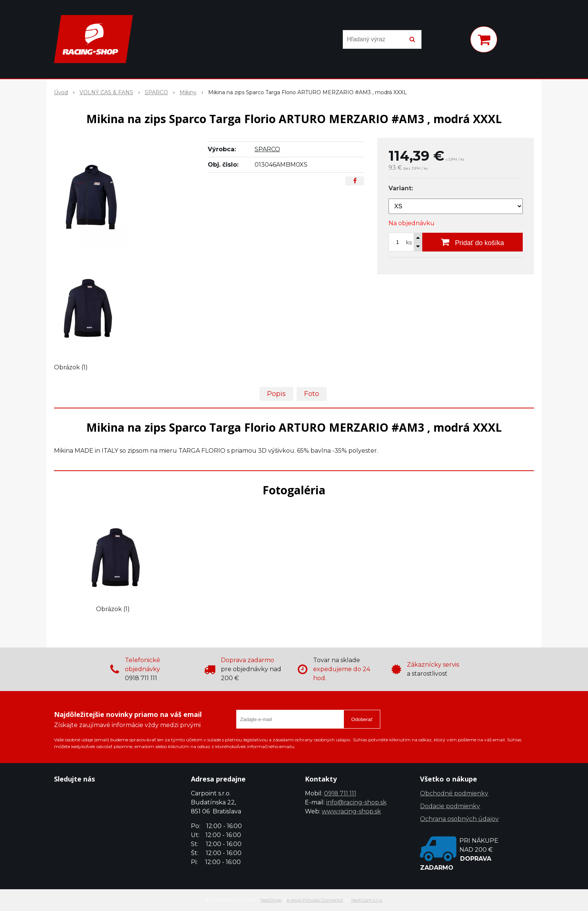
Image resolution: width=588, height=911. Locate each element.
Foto (312, 394)
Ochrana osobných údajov (459, 819)
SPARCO (267, 149)
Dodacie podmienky (450, 806)
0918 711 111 (340, 793)
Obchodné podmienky (454, 793)
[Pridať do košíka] (472, 242)
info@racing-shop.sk (356, 802)
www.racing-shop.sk (351, 811)
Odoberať (362, 719)
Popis (276, 394)
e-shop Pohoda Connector (315, 900)
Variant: (401, 188)
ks (409, 242)
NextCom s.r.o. (367, 900)
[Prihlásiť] (454, 41)
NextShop (271, 900)
